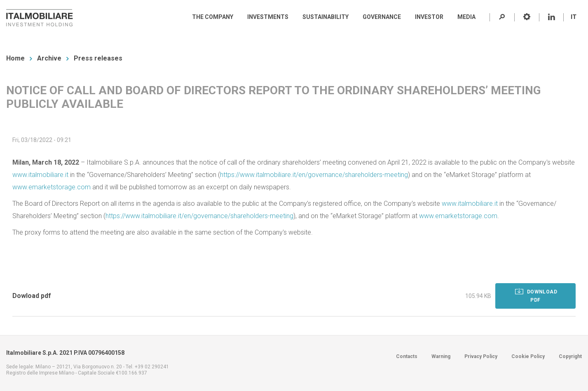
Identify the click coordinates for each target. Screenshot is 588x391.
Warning (441, 356)
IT (574, 17)
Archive (49, 58)
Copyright (570, 356)
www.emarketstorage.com (52, 187)
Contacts (407, 356)
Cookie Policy (528, 356)
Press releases (98, 58)
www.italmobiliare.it (40, 175)
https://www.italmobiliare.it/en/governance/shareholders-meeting (314, 175)
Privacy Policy (481, 356)
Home (15, 58)
